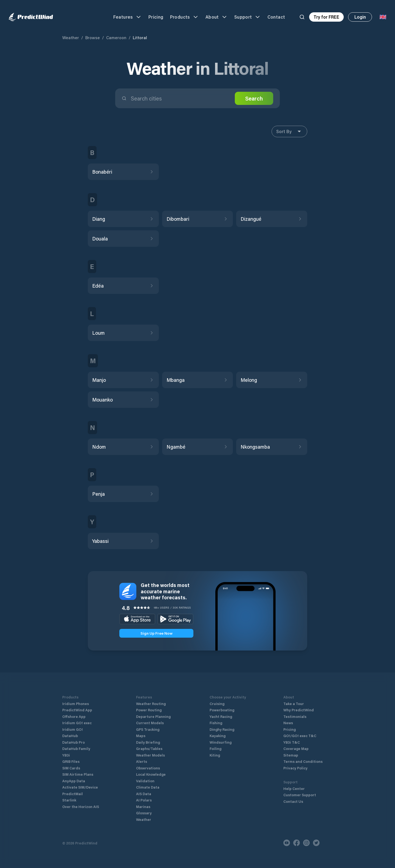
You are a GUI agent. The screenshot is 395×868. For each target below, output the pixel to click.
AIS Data (144, 794)
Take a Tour (294, 704)
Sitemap (291, 755)
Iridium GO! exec (77, 723)
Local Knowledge (151, 774)
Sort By (289, 131)
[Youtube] (287, 843)
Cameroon (116, 38)
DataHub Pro (74, 742)
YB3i (66, 755)
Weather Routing (151, 704)
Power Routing (149, 710)
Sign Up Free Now (156, 633)
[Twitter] (316, 843)
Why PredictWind (299, 710)
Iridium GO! (73, 729)
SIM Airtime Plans (78, 774)
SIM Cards (71, 768)
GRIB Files (71, 761)
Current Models (150, 723)
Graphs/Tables (149, 748)
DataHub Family (76, 748)
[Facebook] (297, 843)
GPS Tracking (148, 729)
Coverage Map (296, 748)
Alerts (142, 761)
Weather (71, 38)
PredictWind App (77, 710)
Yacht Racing (221, 716)
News (288, 723)
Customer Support (300, 795)
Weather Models (150, 755)
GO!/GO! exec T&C (300, 736)
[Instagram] (306, 843)
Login (360, 17)
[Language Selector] (383, 17)
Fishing (216, 723)
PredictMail (73, 794)
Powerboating (222, 710)
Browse (93, 38)
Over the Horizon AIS (81, 807)
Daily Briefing (148, 742)
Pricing (156, 17)
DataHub (70, 736)
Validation (145, 781)
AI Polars (144, 800)
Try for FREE (326, 17)
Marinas (143, 807)
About (217, 17)
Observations (148, 768)
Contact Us (293, 801)
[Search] (302, 17)
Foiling (215, 748)
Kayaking (218, 736)
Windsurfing (221, 742)
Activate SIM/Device (80, 787)
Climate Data (148, 787)
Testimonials (295, 716)
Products (184, 17)
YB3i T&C (292, 742)
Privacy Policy (295, 768)
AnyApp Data (74, 781)
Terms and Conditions (303, 761)
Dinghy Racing (222, 729)
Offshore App (74, 716)
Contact (276, 17)
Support (248, 17)
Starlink (69, 800)
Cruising (217, 704)
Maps (141, 736)
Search (254, 98)
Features (128, 17)
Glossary (144, 813)
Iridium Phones (76, 704)
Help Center (294, 788)
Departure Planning (153, 716)
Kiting (215, 755)
